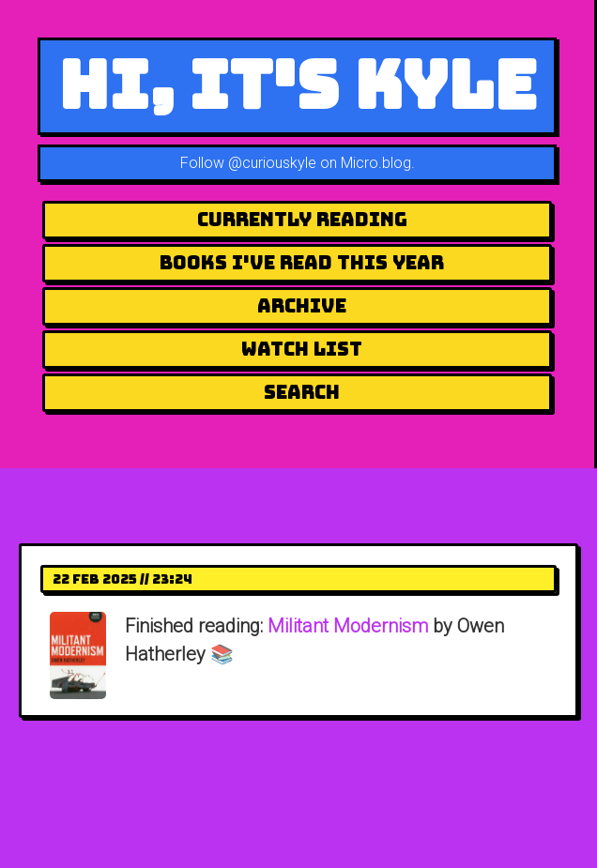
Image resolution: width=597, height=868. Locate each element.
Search (302, 392)
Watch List (302, 349)
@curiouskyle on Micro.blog (320, 163)
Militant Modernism (348, 626)
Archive (302, 306)
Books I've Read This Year (302, 263)
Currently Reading (302, 220)
